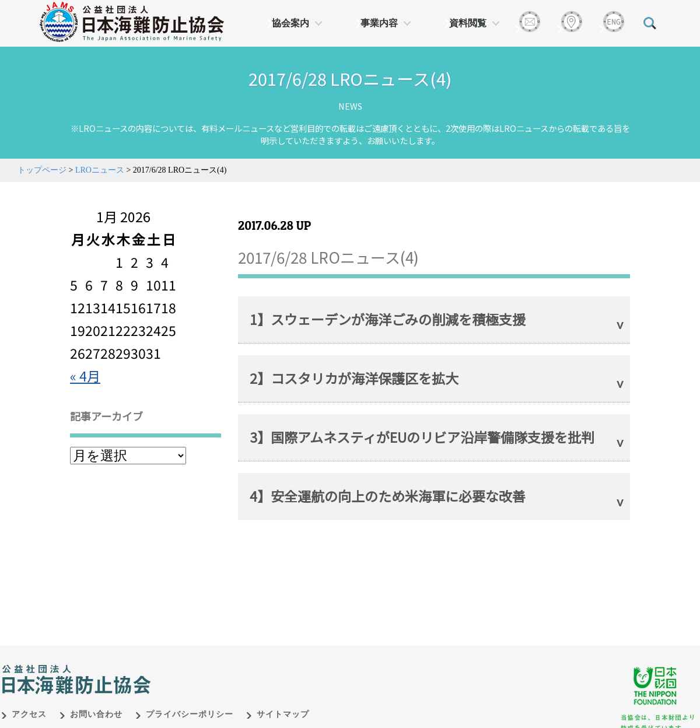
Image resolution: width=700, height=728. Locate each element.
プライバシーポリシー (190, 714)
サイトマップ (283, 714)
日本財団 (245, 667)
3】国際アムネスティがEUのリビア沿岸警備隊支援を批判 (422, 437)
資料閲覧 (468, 23)
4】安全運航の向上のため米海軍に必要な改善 (388, 496)
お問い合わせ (96, 714)
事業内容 (379, 23)
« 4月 (85, 376)
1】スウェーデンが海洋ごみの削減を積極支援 (388, 319)
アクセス (29, 714)
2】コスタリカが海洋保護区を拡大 (354, 378)
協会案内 (290, 23)
